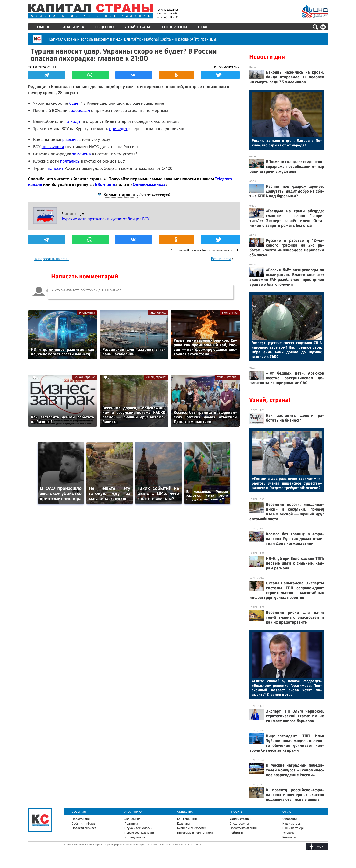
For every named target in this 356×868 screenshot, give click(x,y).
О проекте (290, 819)
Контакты (289, 837)
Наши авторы (292, 823)
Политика (131, 823)
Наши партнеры (294, 828)
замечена (82, 154)
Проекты (237, 812)
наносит (56, 168)
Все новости (221, 259)
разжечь (70, 139)
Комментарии (228, 67)
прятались (70, 161)
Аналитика (74, 27)
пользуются (53, 147)
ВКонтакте (105, 184)
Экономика (87, 313)
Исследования (135, 837)
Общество (104, 27)
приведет (118, 128)
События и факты (84, 823)
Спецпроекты (175, 27)
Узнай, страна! (138, 27)
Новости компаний (243, 828)
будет (75, 103)
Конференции (187, 819)
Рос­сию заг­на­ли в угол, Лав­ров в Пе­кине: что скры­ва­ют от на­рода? (287, 143)
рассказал (80, 110)
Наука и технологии (138, 828)
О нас (203, 27)
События (79, 812)
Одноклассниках (149, 184)
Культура (183, 823)
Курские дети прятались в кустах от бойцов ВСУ (106, 219)
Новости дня (267, 57)
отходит (74, 121)
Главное (45, 27)
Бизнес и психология (192, 828)
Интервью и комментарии (196, 833)
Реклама (288, 833)
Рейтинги (236, 833)
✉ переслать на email (52, 259)
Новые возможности (139, 833)
